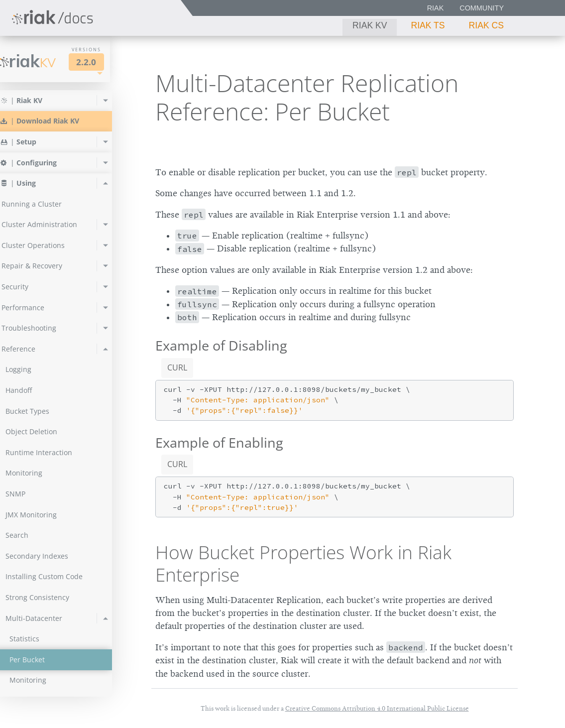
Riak (436, 8)
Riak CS (486, 25)
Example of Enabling (219, 442)
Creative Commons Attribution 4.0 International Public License (377, 708)
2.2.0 (102, 62)
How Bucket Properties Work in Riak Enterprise (303, 563)
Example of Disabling (221, 345)
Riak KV (370, 25)
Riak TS (428, 25)
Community (482, 8)
